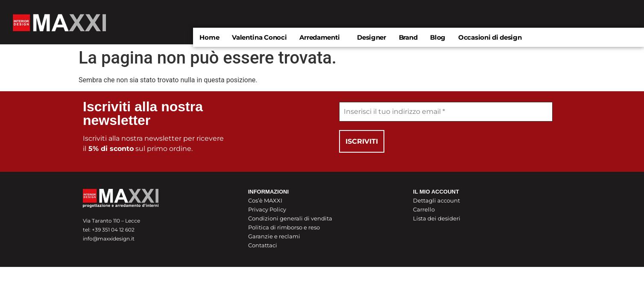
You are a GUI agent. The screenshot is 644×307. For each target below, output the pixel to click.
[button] (322, 37)
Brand (408, 37)
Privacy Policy (267, 210)
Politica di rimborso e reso (284, 228)
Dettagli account (436, 201)
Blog (438, 37)
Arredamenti (320, 37)
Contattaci (263, 246)
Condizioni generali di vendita (290, 219)
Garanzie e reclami (274, 237)
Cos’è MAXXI (265, 201)
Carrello (424, 210)
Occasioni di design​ (490, 37)
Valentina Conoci (259, 37)
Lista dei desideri (437, 219)
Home (209, 37)
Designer (372, 37)
